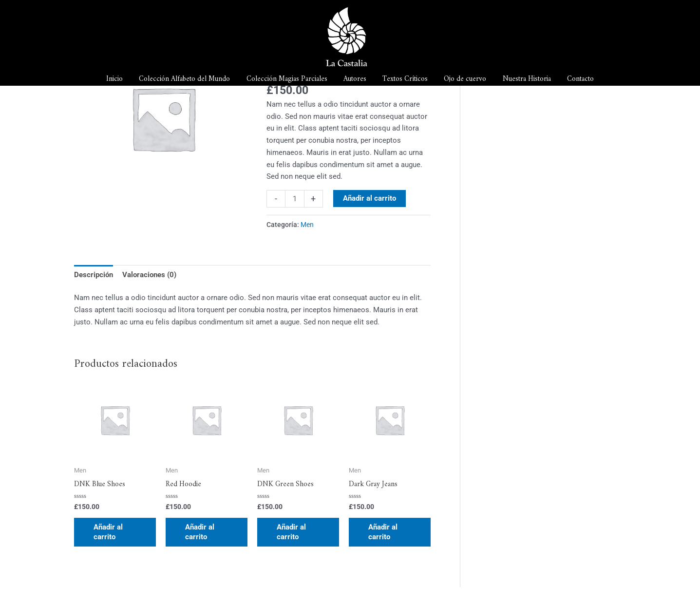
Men (307, 225)
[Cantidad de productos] (294, 199)
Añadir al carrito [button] (108, 532)
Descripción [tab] (94, 275)
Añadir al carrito (369, 198)
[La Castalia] (347, 37)
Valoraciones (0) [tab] (149, 275)
